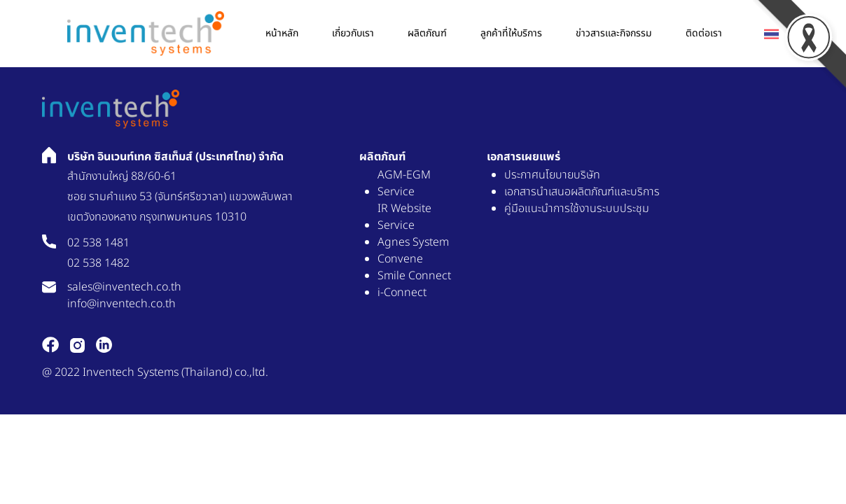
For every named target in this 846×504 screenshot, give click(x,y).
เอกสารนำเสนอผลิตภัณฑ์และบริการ (582, 192)
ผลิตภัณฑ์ (427, 33)
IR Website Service (404, 217)
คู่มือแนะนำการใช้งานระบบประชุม (577, 209)
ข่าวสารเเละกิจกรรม (614, 33)
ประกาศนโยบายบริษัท (552, 175)
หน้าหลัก (282, 33)
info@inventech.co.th (122, 304)
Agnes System (413, 242)
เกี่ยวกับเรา (353, 33)
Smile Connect (414, 276)
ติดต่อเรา (704, 33)
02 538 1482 (98, 263)
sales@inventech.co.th (124, 287)
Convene (400, 259)
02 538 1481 (98, 243)
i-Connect (402, 293)
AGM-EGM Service (404, 183)
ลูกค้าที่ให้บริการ (511, 33)
